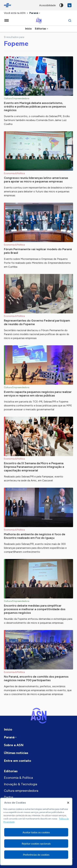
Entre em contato (17, 761)
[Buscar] (70, 21)
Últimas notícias (16, 753)
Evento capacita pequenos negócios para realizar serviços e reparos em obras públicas (38, 394)
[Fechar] (68, 803)
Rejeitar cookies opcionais (36, 843)
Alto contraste (61, 5)
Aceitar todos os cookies (36, 832)
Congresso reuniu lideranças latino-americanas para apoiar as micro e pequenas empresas (36, 180)
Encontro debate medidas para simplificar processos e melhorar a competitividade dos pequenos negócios (35, 609)
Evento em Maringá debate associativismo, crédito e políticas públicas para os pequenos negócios (35, 107)
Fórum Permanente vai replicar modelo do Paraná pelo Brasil (38, 251)
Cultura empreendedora (21, 791)
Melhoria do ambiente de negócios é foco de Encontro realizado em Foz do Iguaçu (35, 536)
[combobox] (35, 13)
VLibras (69, 5)
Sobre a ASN (14, 745)
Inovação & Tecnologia (21, 784)
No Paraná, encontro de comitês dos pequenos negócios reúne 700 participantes (36, 678)
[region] (36, 832)
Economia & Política (18, 778)
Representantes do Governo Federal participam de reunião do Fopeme (37, 322)
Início (28, 29)
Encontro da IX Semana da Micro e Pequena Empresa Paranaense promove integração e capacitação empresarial (34, 467)
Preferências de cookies (36, 855)
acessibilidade (47, 5)
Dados (9, 797)
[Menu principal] (7, 21)
